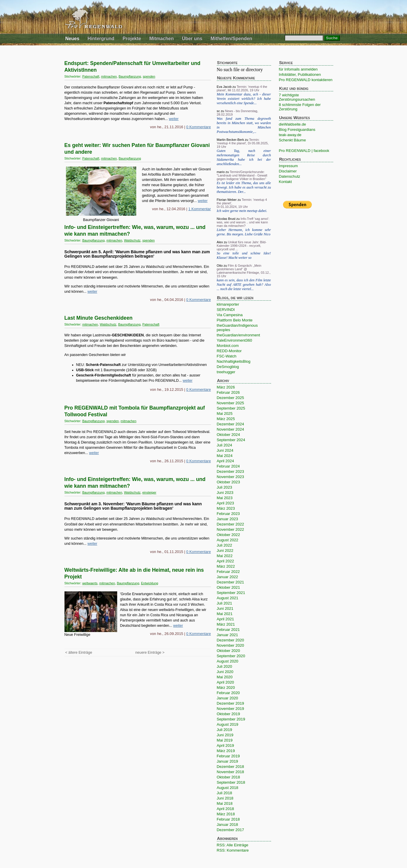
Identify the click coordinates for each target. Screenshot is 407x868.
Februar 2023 (228, 514)
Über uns (192, 38)
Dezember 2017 (230, 830)
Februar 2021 (228, 630)
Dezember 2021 (230, 582)
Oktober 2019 (228, 714)
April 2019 (225, 745)
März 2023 (226, 508)
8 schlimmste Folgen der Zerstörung (300, 107)
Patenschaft (91, 76)
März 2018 (226, 814)
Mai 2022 (225, 556)
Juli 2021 (224, 603)
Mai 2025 (225, 414)
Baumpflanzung (130, 76)
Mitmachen (161, 38)
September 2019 (231, 719)
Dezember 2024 (230, 424)
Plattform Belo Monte (235, 320)
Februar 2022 (228, 572)
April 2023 (225, 503)
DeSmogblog (228, 367)
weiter (174, 119)
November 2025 (230, 403)
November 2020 (230, 645)
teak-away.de (290, 135)
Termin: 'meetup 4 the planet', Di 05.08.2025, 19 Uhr (243, 143)
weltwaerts (90, 583)
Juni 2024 (225, 450)
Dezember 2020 (230, 640)
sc (218, 111)
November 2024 (230, 429)
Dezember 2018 (230, 767)
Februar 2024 (228, 466)
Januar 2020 (228, 698)
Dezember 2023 (230, 471)
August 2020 (228, 661)
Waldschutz (132, 240)
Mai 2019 (225, 740)
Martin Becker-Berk (230, 140)
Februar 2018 (228, 819)
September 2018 (231, 782)
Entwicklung (150, 583)
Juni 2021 (225, 608)
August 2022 (228, 540)
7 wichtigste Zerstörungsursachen (297, 97)
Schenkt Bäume (293, 140)
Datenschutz (290, 176)
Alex (220, 242)
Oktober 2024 (228, 435)
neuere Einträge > (150, 653)
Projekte (132, 38)
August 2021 (228, 598)
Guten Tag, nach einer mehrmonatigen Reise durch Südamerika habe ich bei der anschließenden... (244, 157)
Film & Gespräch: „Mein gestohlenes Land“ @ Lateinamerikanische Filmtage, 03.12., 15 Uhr (244, 271)
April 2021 (225, 619)
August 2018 (228, 788)
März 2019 (226, 751)
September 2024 (231, 440)
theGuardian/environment (239, 335)
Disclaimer (288, 171)
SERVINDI (226, 310)
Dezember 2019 (230, 703)
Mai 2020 (225, 677)
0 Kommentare (199, 127)
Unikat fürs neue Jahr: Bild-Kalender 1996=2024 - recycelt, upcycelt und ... (242, 246)
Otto (220, 266)
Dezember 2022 (230, 524)
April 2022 (225, 561)
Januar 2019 (228, 761)
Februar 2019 (228, 756)
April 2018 (225, 809)
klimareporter (228, 304)
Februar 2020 (228, 693)
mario (221, 172)
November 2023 (230, 477)
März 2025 (226, 419)
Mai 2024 (225, 456)
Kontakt (285, 182)
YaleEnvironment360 (235, 340)
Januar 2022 (228, 577)
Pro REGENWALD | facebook (304, 151)
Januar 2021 (228, 635)
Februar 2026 (228, 392)
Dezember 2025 (230, 398)
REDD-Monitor (229, 351)
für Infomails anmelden (298, 69)
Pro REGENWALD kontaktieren (306, 80)
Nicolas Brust (226, 219)
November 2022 (230, 529)
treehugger (226, 372)
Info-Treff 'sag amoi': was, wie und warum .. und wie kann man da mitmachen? (243, 222)
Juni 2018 (225, 798)
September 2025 (231, 408)
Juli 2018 (224, 793)
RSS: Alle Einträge (233, 845)
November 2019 (230, 709)
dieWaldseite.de (293, 124)
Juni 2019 (225, 735)
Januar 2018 (228, 825)
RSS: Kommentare (233, 850)
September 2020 (231, 656)
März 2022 (226, 566)
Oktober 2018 (228, 777)
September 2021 (231, 593)
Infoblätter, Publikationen (300, 75)
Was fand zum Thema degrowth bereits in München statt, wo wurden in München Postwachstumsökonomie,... (244, 125)
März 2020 (226, 688)
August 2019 (228, 724)
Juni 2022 (225, 551)
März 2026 (226, 387)
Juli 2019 (224, 730)
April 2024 (225, 461)
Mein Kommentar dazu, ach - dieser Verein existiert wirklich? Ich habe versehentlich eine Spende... (244, 99)
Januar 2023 (228, 519)
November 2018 (230, 772)
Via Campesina (230, 315)
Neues (72, 38)
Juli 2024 (224, 445)
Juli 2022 (224, 545)
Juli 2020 (224, 666)
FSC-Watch (227, 356)
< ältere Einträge (79, 653)
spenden (149, 76)
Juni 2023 (225, 493)
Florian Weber (227, 200)
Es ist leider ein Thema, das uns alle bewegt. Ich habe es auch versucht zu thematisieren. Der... (244, 187)
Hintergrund (101, 38)
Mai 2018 (225, 803)
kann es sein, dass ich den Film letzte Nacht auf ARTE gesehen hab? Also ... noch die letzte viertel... (244, 285)
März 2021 (226, 624)
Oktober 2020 (228, 651)
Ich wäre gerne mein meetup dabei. (242, 211)
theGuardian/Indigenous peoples (237, 328)
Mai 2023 (225, 498)
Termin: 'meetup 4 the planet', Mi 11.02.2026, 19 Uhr (242, 88)
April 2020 (225, 682)
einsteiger (149, 492)
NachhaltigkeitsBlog (234, 361)
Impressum (288, 166)
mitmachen (109, 76)
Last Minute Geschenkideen (99, 318)
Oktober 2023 (228, 482)
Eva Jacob (224, 87)
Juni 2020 (225, 672)
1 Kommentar (200, 209)
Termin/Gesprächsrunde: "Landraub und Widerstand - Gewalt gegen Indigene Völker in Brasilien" (242, 175)
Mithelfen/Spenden (231, 38)
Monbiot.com (228, 346)
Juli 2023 (224, 487)
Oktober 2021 (228, 587)
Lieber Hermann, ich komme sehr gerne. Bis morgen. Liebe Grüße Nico (244, 232)
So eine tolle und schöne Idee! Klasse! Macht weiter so (244, 255)
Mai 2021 (225, 614)
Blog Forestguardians (297, 130)
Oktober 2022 (228, 535)
